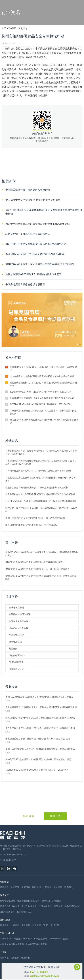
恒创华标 (26, 958)
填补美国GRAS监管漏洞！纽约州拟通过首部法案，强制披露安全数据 (38, 759)
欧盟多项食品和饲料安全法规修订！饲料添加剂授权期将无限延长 (37, 488)
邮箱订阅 (29, 816)
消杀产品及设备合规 (19, 628)
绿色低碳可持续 (16, 655)
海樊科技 (4, 958)
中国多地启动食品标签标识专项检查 (25, 284)
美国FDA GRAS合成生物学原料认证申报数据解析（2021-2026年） (42, 404)
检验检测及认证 (16, 669)
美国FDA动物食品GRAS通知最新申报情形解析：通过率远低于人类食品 (39, 697)
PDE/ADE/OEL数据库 (59, 939)
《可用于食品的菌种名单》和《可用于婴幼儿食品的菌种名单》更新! (38, 471)
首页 (4, 28)
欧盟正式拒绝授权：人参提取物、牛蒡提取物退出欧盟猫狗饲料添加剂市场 (43, 384)
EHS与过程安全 (16, 662)
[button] (78, 344)
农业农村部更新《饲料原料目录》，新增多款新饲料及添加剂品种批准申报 (41, 707)
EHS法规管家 (41, 939)
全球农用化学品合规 (19, 621)
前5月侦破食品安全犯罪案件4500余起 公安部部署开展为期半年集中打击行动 (44, 212)
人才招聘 (58, 887)
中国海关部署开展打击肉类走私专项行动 (28, 190)
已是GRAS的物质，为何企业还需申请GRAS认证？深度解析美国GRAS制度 (41, 501)
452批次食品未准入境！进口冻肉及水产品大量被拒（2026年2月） (42, 392)
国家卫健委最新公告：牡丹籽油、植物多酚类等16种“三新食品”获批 (38, 739)
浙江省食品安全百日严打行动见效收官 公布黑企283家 (35, 254)
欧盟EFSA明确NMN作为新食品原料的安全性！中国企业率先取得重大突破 (44, 421)
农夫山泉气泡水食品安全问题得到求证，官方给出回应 (31, 525)
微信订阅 (55, 816)
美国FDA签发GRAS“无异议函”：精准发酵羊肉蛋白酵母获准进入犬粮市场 (40, 749)
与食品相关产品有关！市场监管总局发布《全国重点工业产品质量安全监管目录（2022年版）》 (41, 452)
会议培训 (36, 925)
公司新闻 (47, 887)
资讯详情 (23, 28)
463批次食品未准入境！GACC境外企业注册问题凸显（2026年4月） (38, 770)
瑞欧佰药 (15, 958)
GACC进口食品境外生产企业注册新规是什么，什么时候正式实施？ (37, 569)
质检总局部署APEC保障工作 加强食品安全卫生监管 (34, 274)
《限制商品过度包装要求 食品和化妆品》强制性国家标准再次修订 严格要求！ (41, 479)
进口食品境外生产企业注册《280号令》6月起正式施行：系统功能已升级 (40, 728)
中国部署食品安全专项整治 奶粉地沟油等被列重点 (33, 200)
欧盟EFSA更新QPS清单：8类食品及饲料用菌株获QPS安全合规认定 (42, 398)
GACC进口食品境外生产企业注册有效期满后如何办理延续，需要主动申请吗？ (41, 578)
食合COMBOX (32, 944)
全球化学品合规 (16, 608)
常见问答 (26, 925)
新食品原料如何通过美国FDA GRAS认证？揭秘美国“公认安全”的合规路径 (40, 494)
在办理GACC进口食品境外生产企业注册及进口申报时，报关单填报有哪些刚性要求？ (42, 554)
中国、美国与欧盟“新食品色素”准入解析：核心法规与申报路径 (35, 518)
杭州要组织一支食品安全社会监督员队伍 (28, 234)
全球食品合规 (15, 642)
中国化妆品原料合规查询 (12, 944)
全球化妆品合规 (16, 635)
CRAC (46, 925)
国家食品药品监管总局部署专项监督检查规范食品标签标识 (38, 224)
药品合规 (13, 649)
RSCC (44, 944)
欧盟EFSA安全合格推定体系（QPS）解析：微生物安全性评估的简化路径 (44, 369)
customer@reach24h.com (44, 976)
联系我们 (69, 887)
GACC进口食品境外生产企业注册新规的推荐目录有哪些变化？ (35, 562)
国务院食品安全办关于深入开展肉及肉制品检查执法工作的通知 (40, 264)
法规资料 (15, 925)
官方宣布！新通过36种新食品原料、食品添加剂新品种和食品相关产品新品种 (41, 510)
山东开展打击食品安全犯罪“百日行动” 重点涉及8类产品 (36, 244)
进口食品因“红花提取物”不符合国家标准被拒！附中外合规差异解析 (42, 376)
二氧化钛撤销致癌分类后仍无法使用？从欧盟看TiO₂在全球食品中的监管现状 (43, 412)
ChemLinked (6, 939)
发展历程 (26, 887)
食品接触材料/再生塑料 (20, 614)
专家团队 (15, 887)
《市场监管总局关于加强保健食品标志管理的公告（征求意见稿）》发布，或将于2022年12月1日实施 (41, 462)
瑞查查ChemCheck (23, 939)
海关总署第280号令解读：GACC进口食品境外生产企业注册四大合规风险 (40, 718)
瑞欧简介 (4, 887)
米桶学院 (55, 925)
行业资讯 (12, 28)
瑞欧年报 (36, 887)
